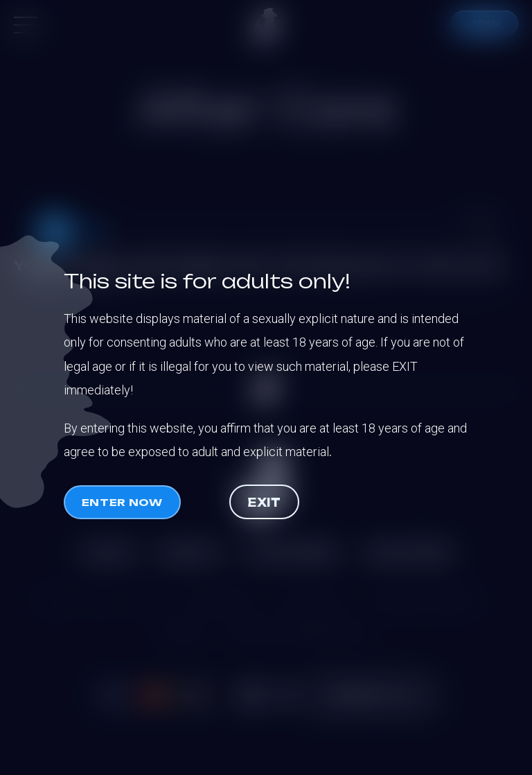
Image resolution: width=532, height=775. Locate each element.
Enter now (122, 502)
